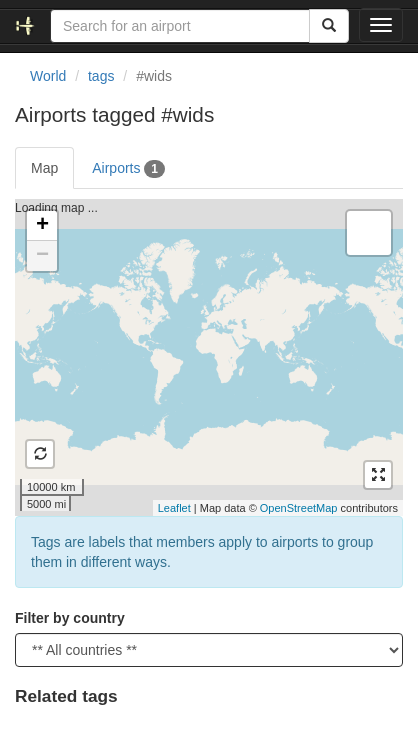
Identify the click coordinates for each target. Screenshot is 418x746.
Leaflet (174, 508)
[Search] (329, 26)
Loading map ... (206, 357)
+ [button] (42, 226)
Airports (128, 169)
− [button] (42, 256)
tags (101, 76)
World (48, 76)
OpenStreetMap (299, 508)
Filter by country (70, 618)
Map (44, 168)
